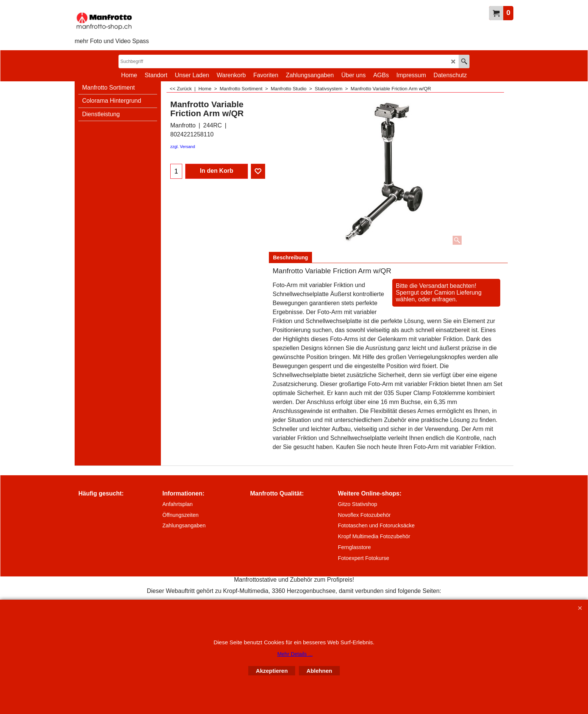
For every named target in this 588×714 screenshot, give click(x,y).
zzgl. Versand (183, 147)
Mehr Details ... (295, 654)
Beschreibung (290, 257)
